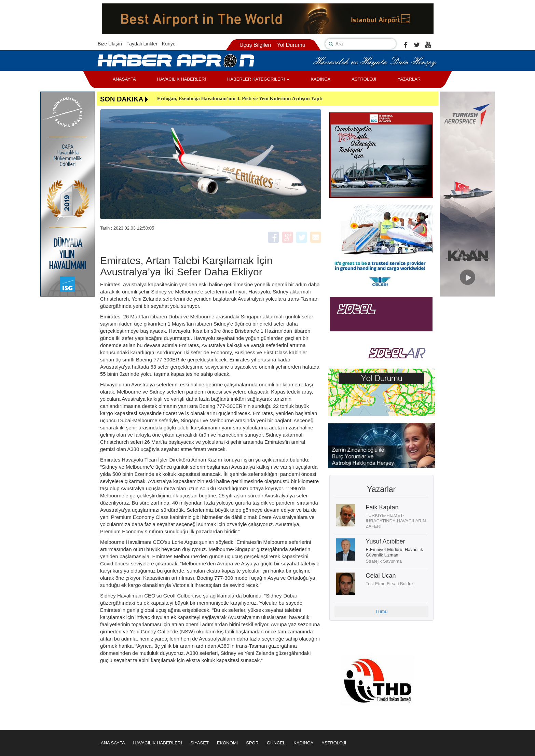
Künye (169, 44)
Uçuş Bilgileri (255, 45)
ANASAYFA (124, 79)
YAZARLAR (409, 79)
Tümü (381, 611)
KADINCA (320, 79)
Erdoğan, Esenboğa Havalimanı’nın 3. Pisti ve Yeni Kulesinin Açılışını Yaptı (240, 98)
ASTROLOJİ (364, 79)
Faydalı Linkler (142, 44)
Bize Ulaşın (110, 44)
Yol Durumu (291, 45)
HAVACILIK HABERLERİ (182, 79)
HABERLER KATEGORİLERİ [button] (258, 79)
